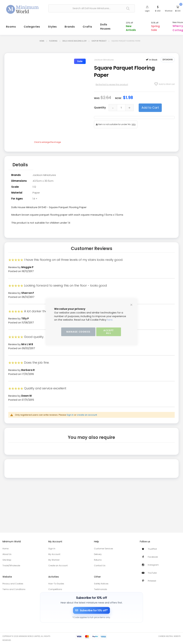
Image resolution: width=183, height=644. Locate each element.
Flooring (53, 42)
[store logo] (23, 8)
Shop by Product (99, 42)
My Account (54, 554)
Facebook (153, 557)
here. (110, 320)
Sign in (70, 414)
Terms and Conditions (14, 589)
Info (134, 125)
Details (20, 165)
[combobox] (92, 8)
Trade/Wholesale (11, 566)
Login (147, 11)
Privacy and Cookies (13, 584)
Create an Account (58, 566)
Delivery (98, 554)
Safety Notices (101, 584)
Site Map (7, 560)
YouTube (152, 573)
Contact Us (100, 566)
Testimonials (101, 589)
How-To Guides (56, 584)
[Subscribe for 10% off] (92, 610)
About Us (7, 554)
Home (42, 42)
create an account (87, 414)
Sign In (52, 549)
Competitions (55, 589)
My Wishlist (54, 560)
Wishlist (169, 11)
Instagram (153, 565)
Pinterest (152, 581)
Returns (98, 560)
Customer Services (104, 549)
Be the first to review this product (112, 85)
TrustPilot (152, 549)
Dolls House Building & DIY (74, 42)
